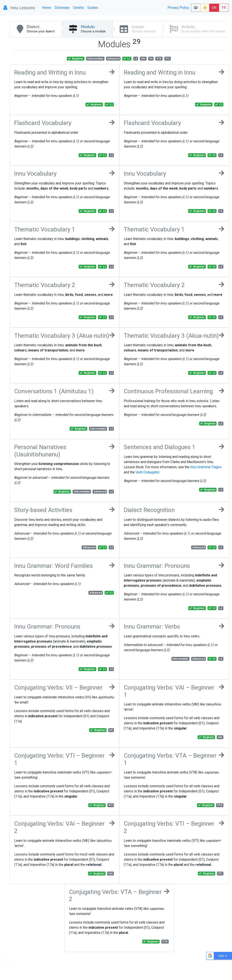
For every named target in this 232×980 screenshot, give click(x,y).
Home (47, 8)
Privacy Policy (178, 8)
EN (214, 8)
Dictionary (62, 8)
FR (224, 8)
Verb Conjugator (147, 472)
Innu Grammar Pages (206, 467)
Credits (79, 8)
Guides (93, 8)
